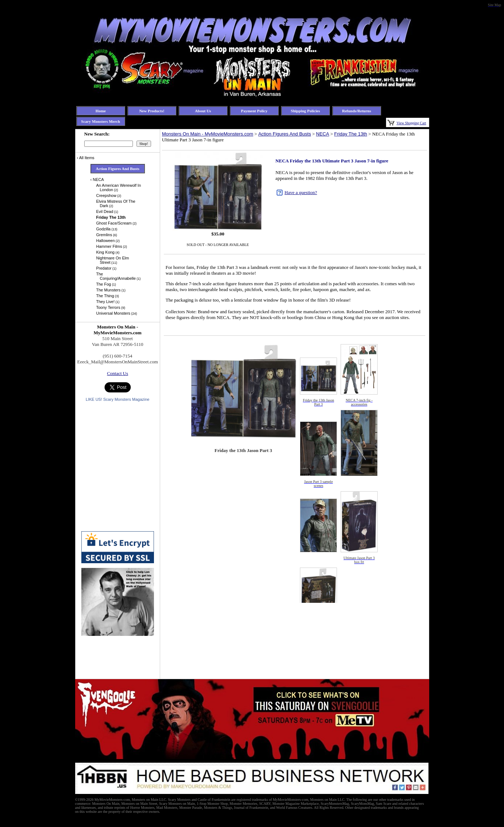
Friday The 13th (351, 134)
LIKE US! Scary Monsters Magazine (117, 399)
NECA (322, 134)
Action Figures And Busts (284, 134)
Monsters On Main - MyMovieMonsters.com (208, 134)
